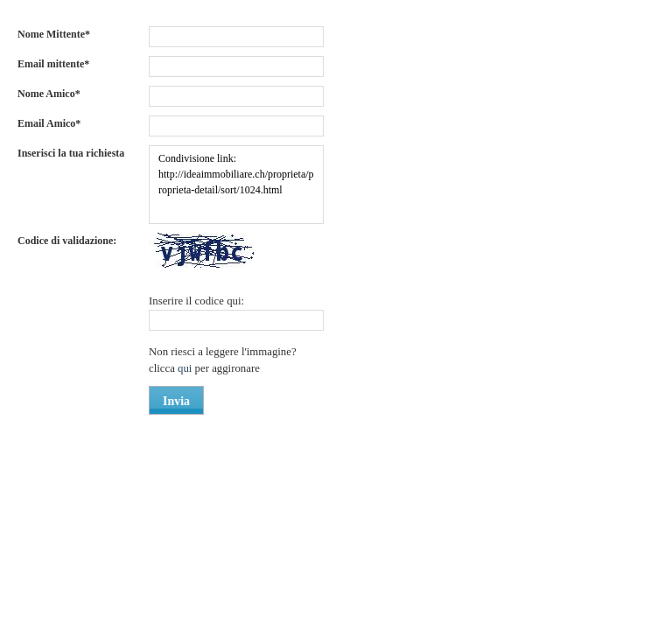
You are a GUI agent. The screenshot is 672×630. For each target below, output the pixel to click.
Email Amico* (49, 123)
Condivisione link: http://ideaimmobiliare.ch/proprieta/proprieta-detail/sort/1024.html (236, 185)
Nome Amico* (49, 94)
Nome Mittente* (54, 34)
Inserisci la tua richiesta (71, 153)
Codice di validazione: (67, 241)
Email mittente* (53, 64)
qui (186, 368)
